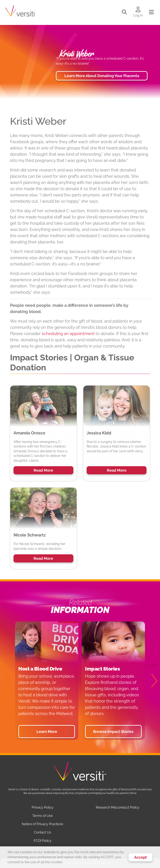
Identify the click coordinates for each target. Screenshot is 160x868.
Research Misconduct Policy (118, 807)
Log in (138, 15)
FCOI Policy (43, 841)
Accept (141, 857)
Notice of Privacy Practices (42, 824)
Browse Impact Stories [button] (113, 732)
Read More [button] (43, 470)
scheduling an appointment (68, 334)
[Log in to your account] (138, 10)
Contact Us (42, 832)
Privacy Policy (42, 807)
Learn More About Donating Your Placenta (102, 76)
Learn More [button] (47, 732)
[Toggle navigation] (151, 12)
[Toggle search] (124, 12)
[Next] (152, 681)
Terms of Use (42, 816)
